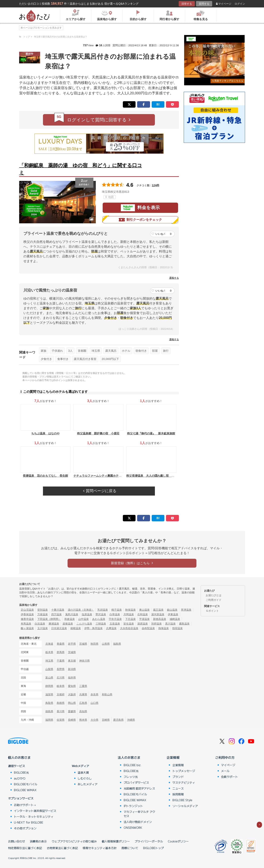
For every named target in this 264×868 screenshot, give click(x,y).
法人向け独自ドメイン (138, 822)
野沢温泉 (101, 614)
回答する (187, 4)
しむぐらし (85, 778)
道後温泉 (68, 624)
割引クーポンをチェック (140, 220)
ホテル (126, 351)
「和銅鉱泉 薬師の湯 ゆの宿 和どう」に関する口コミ (81, 169)
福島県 (117, 644)
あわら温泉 (99, 619)
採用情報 (178, 794)
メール (225, 771)
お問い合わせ (17, 841)
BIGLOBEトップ (153, 848)
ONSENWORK (133, 828)
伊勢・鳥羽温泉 (93, 628)
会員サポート (230, 777)
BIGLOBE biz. (133, 765)
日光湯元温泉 (59, 628)
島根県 (61, 703)
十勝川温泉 (58, 610)
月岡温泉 (129, 614)
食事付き (63, 359)
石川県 (61, 678)
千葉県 (61, 661)
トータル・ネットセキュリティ (34, 816)
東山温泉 (144, 610)
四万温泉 (56, 614)
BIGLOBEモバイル (26, 784)
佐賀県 (61, 720)
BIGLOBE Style (182, 800)
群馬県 (61, 652)
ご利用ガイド (214, 600)
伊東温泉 (173, 614)
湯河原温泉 (158, 614)
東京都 (72, 661)
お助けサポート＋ (25, 805)
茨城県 (72, 652)
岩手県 (72, 644)
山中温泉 (83, 619)
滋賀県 (49, 694)
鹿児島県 (118, 720)
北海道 (49, 644)
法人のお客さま (129, 757)
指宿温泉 (177, 628)
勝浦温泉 (54, 624)
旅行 (166, 351)
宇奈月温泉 (115, 619)
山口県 (94, 703)
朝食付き (141, 351)
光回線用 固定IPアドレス (139, 788)
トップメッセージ (184, 771)
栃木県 (49, 652)
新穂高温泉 (160, 619)
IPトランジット (133, 806)
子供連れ (57, 351)
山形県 (106, 644)
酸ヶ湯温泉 (27, 628)
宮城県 (83, 644)
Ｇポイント (212, 611)
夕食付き (46, 359)
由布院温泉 (148, 628)
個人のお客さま (19, 757)
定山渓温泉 (27, 610)
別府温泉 (157, 624)
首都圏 (82, 351)
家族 (44, 351)
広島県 (83, 703)
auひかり (20, 778)
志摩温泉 (111, 628)
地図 (110, 197)
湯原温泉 (143, 624)
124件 (156, 185)
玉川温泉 (43, 628)
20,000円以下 (110, 359)
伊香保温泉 (27, 614)
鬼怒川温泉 (72, 614)
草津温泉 (186, 610)
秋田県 (94, 644)
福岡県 (49, 720)
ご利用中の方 (225, 757)
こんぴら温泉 (84, 624)
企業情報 (173, 757)
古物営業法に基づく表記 (62, 848)
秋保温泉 (130, 610)
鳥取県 (49, 703)
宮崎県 (106, 720)
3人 (70, 351)
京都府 (61, 694)
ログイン (240, 4)
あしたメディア (88, 784)
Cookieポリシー (178, 841)
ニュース (178, 788)
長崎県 (72, 720)
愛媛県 (72, 711)
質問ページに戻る (100, 491)
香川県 (61, 711)
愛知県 (72, 686)
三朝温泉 (101, 624)
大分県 (94, 720)
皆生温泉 (129, 624)
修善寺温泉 (27, 619)
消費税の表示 (38, 841)
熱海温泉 (164, 628)
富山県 (49, 678)
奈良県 (94, 694)
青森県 (61, 644)
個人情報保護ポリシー (116, 841)
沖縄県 (131, 720)
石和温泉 (143, 614)
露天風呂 (111, 351)
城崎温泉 (175, 619)
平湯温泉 (144, 619)
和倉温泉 (70, 619)
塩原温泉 (87, 614)
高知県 (83, 711)
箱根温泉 (76, 628)
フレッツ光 (131, 777)
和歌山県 (107, 694)
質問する (204, 4)
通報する (174, 278)
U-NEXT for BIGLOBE (29, 822)
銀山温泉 (172, 610)
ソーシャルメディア (185, 806)
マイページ (224, 4)
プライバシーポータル (149, 841)
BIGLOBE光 (21, 772)
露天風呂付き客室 (85, 359)
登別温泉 (43, 610)
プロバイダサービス (136, 782)
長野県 (61, 669)
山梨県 (49, 669)
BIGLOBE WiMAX (25, 790)
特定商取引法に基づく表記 (25, 848)
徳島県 (49, 711)
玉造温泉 (115, 624)
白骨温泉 (115, 614)
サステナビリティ (184, 782)
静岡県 (49, 686)
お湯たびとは (214, 595)
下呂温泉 (130, 619)
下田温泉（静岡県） (49, 619)
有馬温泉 (26, 624)
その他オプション (25, 828)
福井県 (72, 678)
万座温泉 (43, 614)
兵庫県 (83, 694)
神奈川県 (85, 661)
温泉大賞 (83, 772)
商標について (130, 848)
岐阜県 (61, 686)
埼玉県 (96, 351)
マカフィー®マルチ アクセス (139, 814)
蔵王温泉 (158, 610)
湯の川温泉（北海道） (81, 610)
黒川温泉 (170, 624)
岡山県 (72, 703)
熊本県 (83, 720)
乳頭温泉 (103, 610)
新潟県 (72, 669)
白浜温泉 (40, 624)
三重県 (83, 686)
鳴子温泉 (117, 610)
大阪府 (72, 694)
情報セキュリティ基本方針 (100, 848)
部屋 (155, 351)
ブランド (178, 777)
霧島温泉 (184, 624)
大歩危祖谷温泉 (129, 628)
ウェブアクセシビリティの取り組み (74, 841)
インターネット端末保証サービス (35, 811)
